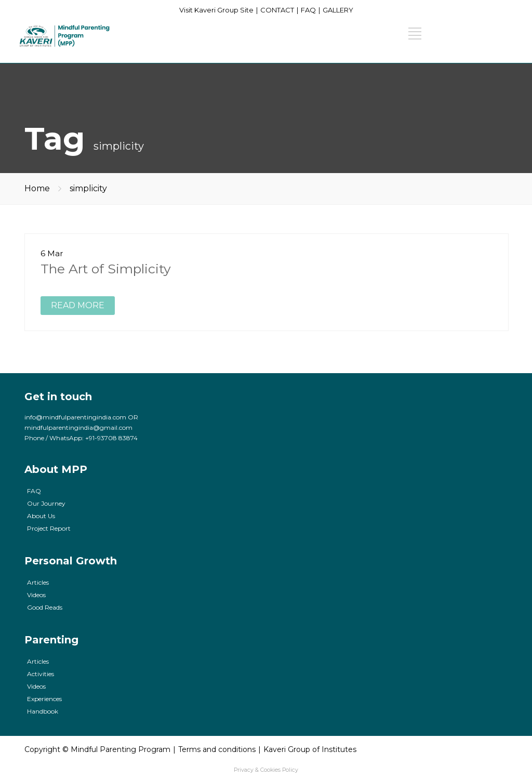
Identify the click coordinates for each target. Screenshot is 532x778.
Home (37, 188)
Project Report (49, 528)
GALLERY (338, 10)
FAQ (308, 10)
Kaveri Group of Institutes (310, 749)
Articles (38, 582)
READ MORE (78, 305)
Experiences (44, 699)
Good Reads (45, 607)
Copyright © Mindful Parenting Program (97, 749)
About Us (41, 516)
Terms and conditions (217, 749)
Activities (41, 674)
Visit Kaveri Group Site (216, 10)
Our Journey (46, 503)
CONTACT (277, 10)
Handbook (43, 711)
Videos (36, 595)
